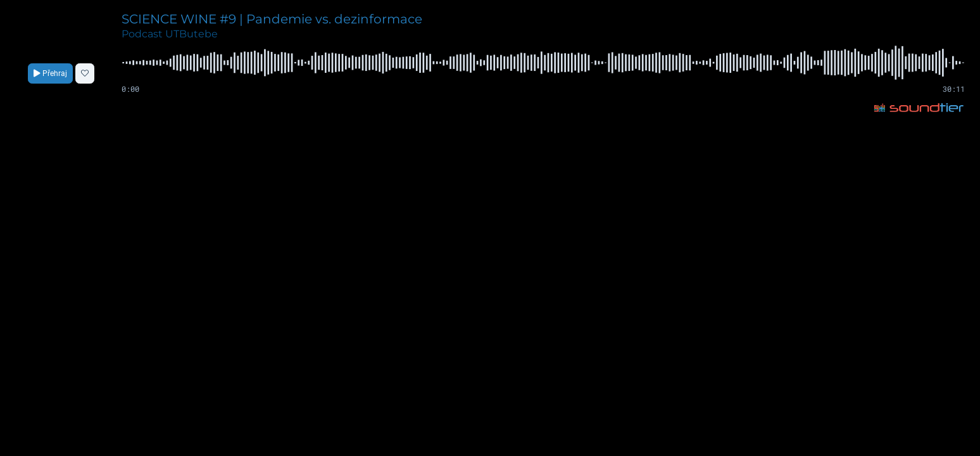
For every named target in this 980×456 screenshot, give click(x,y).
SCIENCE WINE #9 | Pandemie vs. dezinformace (272, 19)
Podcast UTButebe (170, 34)
